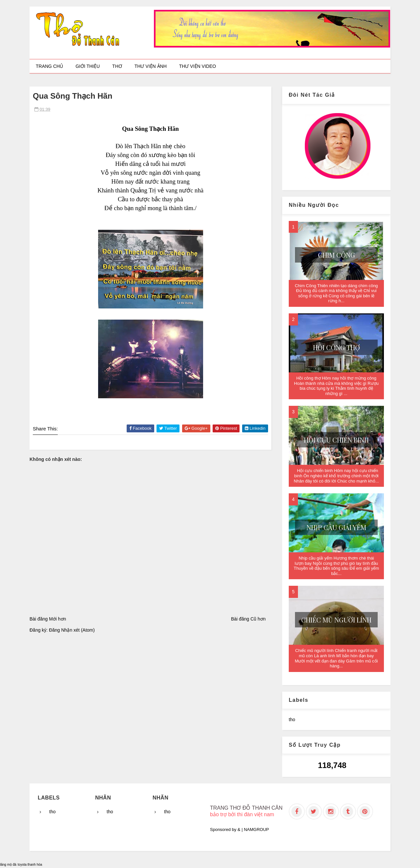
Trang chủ (49, 66)
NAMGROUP (256, 829)
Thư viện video (198, 66)
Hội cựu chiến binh (336, 440)
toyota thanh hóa (30, 865)
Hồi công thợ (336, 347)
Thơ (117, 66)
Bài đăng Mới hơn (48, 619)
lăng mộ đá (8, 865)
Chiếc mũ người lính (336, 620)
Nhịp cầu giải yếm (336, 527)
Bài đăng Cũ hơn (248, 619)
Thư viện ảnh (151, 66)
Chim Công (336, 255)
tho (292, 720)
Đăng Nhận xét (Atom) (72, 630)
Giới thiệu (88, 66)
